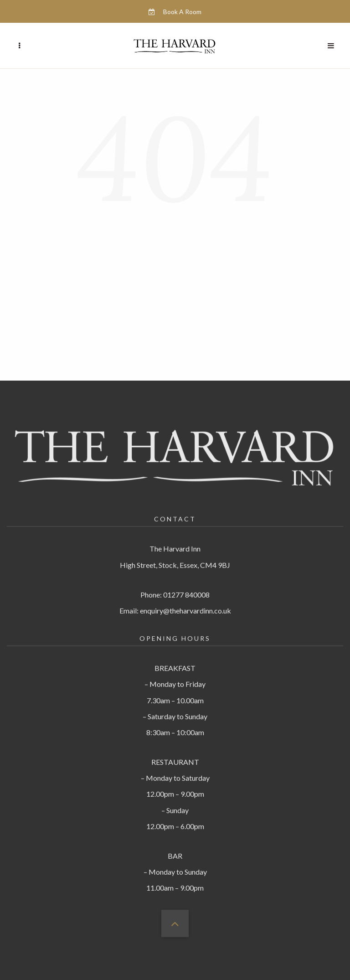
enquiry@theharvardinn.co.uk (185, 601)
